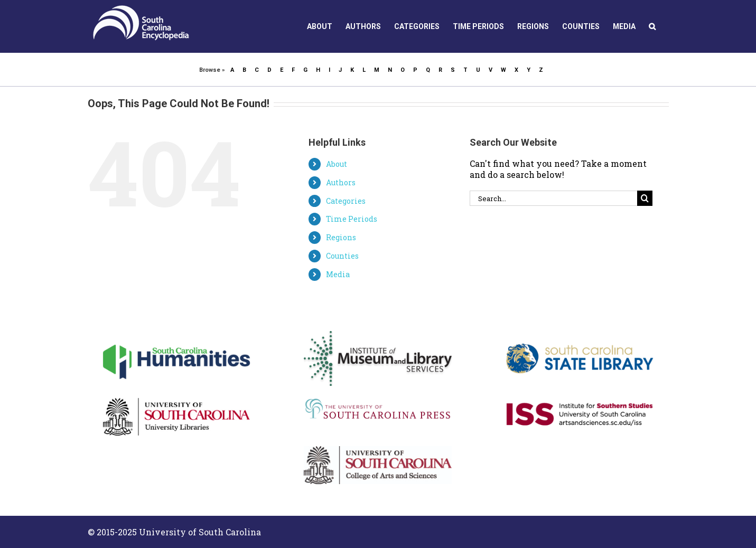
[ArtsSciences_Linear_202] (378, 450)
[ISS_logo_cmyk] (580, 390)
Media (338, 274)
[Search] (645, 198)
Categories (346, 201)
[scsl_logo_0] (580, 335)
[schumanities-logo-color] (176, 335)
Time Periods (352, 219)
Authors (341, 182)
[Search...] (554, 198)
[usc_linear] (176, 390)
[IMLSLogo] (378, 335)
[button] (652, 26)
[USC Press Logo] (378, 400)
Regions (341, 237)
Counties (342, 256)
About (337, 164)
